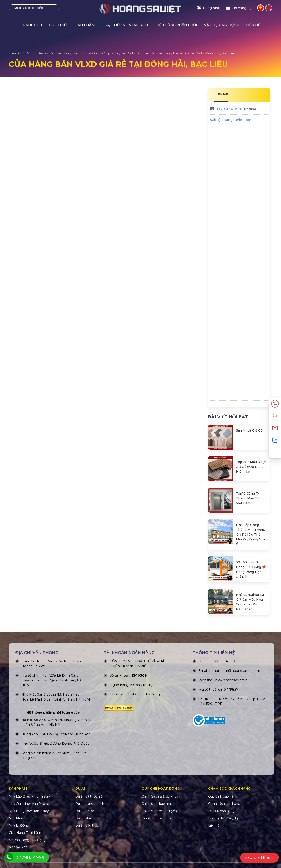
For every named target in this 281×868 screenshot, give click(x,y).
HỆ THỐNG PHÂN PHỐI (177, 25)
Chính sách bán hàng (224, 804)
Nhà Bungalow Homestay (29, 811)
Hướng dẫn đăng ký (223, 818)
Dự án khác (84, 818)
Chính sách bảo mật (157, 804)
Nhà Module (18, 818)
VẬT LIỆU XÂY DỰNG (222, 25)
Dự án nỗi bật (86, 811)
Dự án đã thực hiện (90, 796)
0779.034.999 (228, 109)
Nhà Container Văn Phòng (29, 804)
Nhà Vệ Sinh (18, 847)
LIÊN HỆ (221, 94)
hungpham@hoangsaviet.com (235, 671)
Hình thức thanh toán (158, 818)
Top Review (40, 53)
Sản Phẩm (87, 25)
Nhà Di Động (19, 825)
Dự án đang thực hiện (92, 804)
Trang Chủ (32, 25)
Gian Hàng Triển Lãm (25, 833)
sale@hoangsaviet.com (231, 120)
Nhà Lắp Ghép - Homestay (29, 796)
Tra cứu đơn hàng (221, 811)
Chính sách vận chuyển (159, 811)
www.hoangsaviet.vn (231, 680)
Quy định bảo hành (223, 796)
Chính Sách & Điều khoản (161, 796)
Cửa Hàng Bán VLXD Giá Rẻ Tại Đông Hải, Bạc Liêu (196, 53)
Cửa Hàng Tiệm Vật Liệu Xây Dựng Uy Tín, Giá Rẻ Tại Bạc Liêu (103, 53)
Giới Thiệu (59, 25)
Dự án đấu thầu (87, 825)
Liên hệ (253, 25)
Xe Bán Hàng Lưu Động (27, 840)
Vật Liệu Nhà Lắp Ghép (128, 25)
